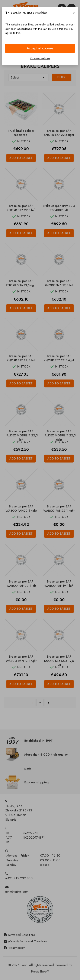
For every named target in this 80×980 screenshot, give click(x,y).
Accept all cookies (40, 48)
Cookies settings (40, 58)
